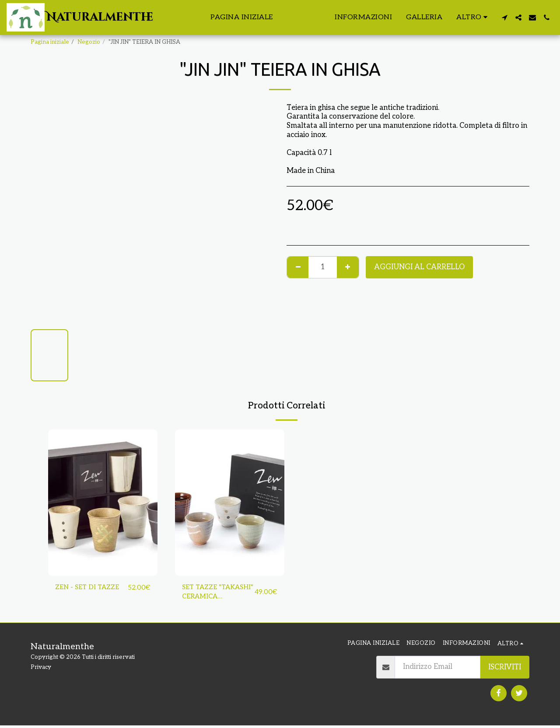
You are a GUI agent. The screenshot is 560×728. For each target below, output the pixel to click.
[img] (103, 502)
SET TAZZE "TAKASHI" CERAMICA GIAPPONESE (206, 594)
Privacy (41, 670)
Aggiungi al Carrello (419, 267)
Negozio (89, 42)
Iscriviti (505, 669)
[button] (504, 18)
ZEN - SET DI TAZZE (90, 588)
